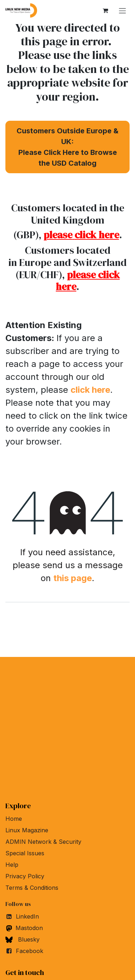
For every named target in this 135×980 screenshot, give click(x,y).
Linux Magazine (27, 830)
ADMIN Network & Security (43, 842)
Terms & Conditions (32, 888)
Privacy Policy (25, 876)
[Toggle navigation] (122, 10)
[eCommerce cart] (105, 10)
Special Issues (25, 853)
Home (14, 819)
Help (12, 865)
